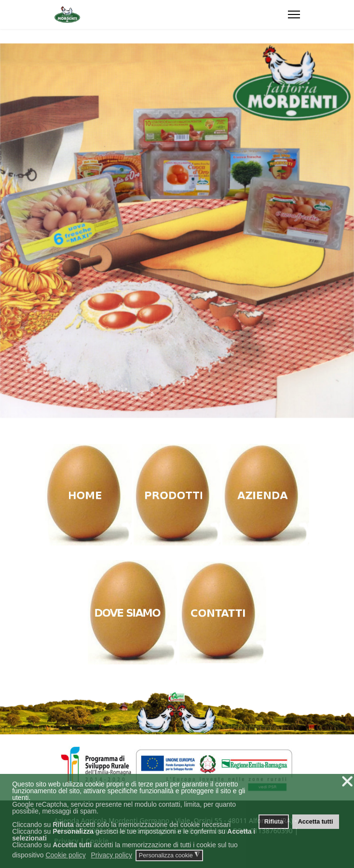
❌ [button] (347, 781)
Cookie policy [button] (65, 855)
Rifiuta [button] (274, 822)
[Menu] (294, 14)
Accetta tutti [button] (316, 822)
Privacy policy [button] (111, 855)
